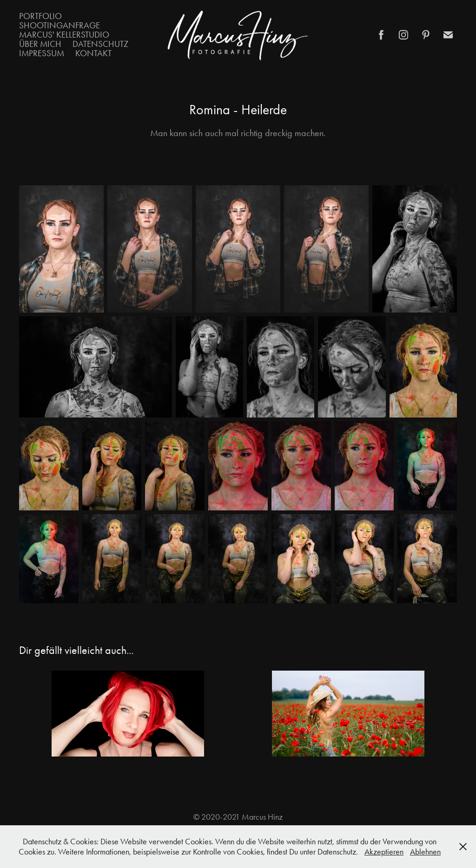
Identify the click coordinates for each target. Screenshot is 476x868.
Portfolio (40, 16)
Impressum (42, 53)
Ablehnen (425, 852)
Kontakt (93, 53)
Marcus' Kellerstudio (64, 35)
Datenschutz (100, 44)
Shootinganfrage (59, 25)
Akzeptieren (384, 852)
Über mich (40, 44)
